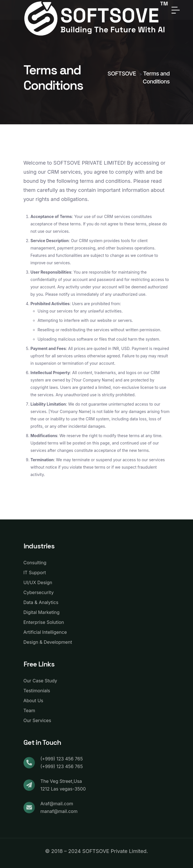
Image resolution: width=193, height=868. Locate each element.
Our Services (37, 720)
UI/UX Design (38, 582)
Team (29, 710)
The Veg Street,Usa (61, 781)
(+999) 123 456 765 (62, 759)
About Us (33, 701)
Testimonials (37, 691)
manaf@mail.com (59, 811)
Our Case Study (40, 681)
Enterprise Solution (44, 622)
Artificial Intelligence (45, 632)
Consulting (35, 563)
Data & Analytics (41, 602)
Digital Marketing (42, 612)
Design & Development (48, 642)
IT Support (35, 573)
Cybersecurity (39, 592)
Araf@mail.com (57, 804)
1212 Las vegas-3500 (63, 789)
